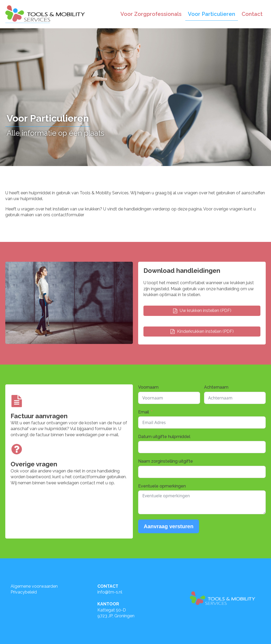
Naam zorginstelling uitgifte (166, 461)
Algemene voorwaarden (34, 586)
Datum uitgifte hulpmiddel (164, 437)
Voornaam (148, 387)
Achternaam (216, 387)
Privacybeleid (24, 592)
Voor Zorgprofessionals (151, 14)
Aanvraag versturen (169, 526)
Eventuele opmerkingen (162, 486)
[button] (202, 311)
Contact (252, 14)
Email (144, 412)
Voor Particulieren (212, 14)
